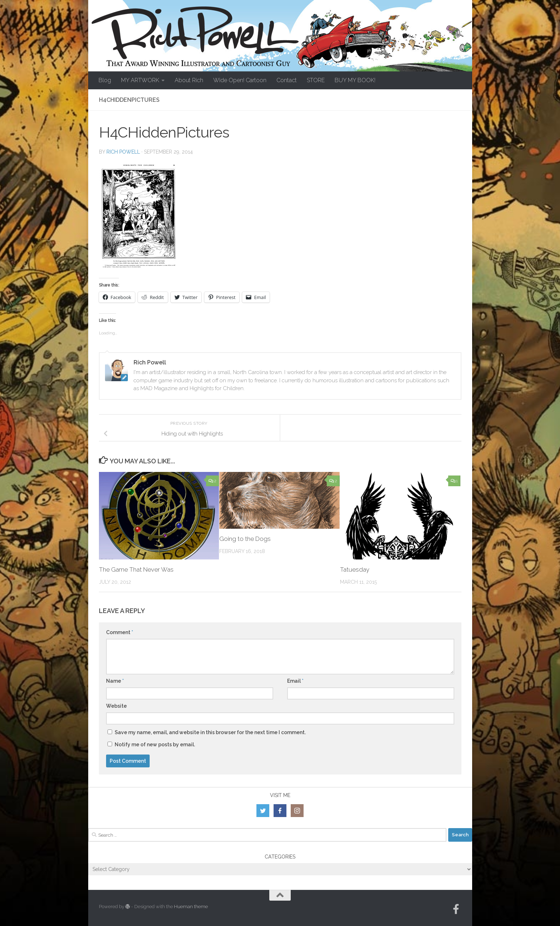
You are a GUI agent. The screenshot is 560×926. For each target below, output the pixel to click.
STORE (316, 80)
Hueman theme (191, 907)
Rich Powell (123, 152)
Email (295, 681)
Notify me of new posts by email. (155, 745)
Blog (105, 80)
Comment (120, 632)
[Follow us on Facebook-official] (456, 909)
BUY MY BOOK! (355, 80)
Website (116, 706)
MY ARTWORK (140, 80)
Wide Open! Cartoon (240, 80)
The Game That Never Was (136, 569)
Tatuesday (355, 569)
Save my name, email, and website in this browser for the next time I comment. (210, 732)
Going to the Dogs (245, 539)
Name (115, 681)
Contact (287, 80)
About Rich (189, 80)
